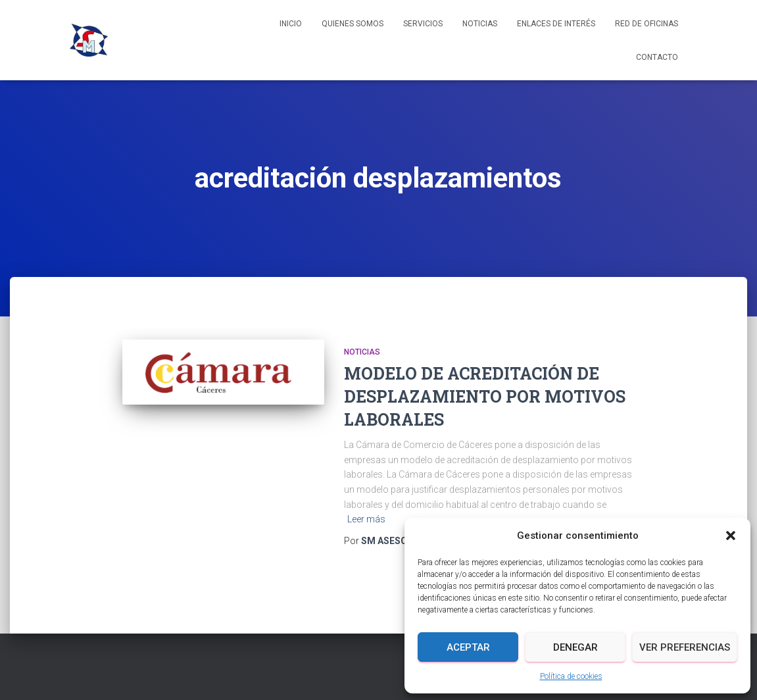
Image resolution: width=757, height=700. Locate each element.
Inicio (291, 24)
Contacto (657, 57)
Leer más (366, 519)
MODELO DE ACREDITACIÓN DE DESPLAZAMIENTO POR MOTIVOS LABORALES (485, 396)
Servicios (423, 24)
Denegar (575, 647)
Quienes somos (353, 24)
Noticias (480, 24)
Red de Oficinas (647, 24)
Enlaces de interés (556, 24)
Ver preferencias (685, 647)
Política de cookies (571, 676)
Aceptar (468, 647)
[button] (731, 536)
